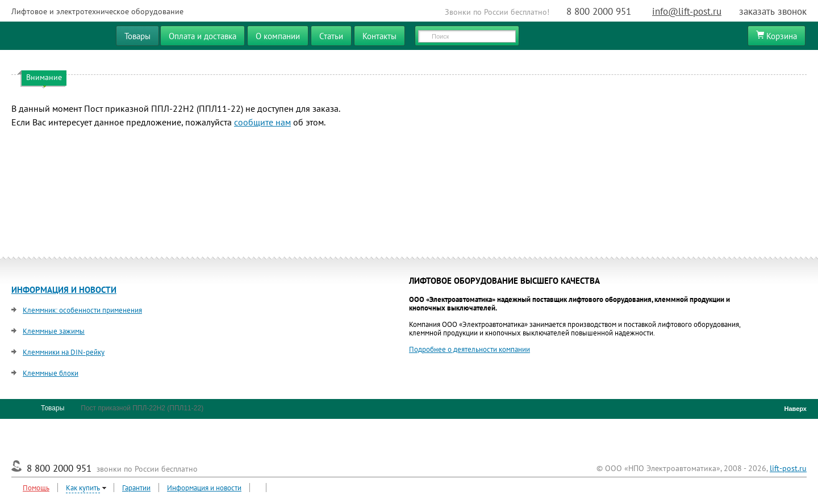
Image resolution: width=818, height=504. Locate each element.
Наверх (793, 409)
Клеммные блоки (51, 373)
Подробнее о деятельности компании (469, 349)
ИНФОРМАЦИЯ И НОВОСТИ (64, 290)
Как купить (83, 488)
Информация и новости (204, 488)
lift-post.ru (788, 468)
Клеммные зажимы (54, 331)
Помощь (36, 488)
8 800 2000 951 (599, 11)
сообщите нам (262, 122)
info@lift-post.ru (687, 11)
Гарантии (136, 488)
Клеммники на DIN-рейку (64, 352)
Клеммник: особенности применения (82, 310)
